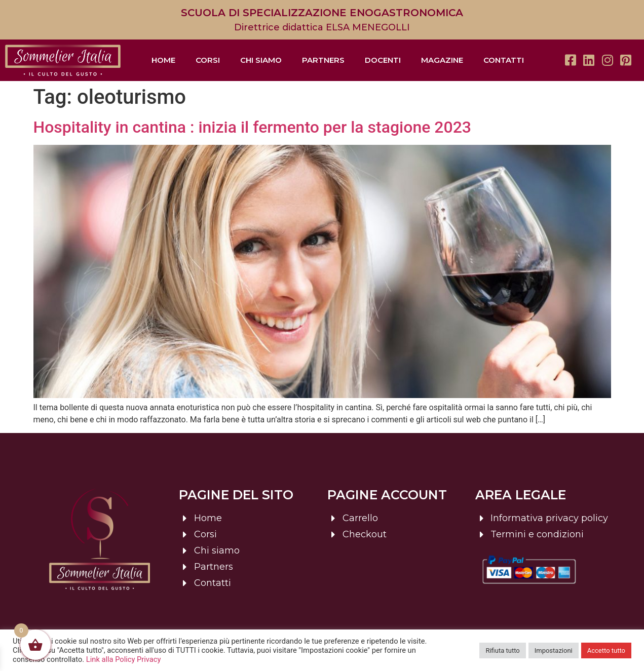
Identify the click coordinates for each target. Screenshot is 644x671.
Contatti (504, 60)
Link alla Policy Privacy (124, 659)
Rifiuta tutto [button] (502, 650)
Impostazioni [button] (554, 650)
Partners (323, 60)
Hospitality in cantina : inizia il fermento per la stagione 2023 (253, 127)
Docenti (383, 60)
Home (163, 60)
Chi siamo (261, 60)
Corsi (208, 60)
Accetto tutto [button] (606, 650)
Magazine (442, 60)
